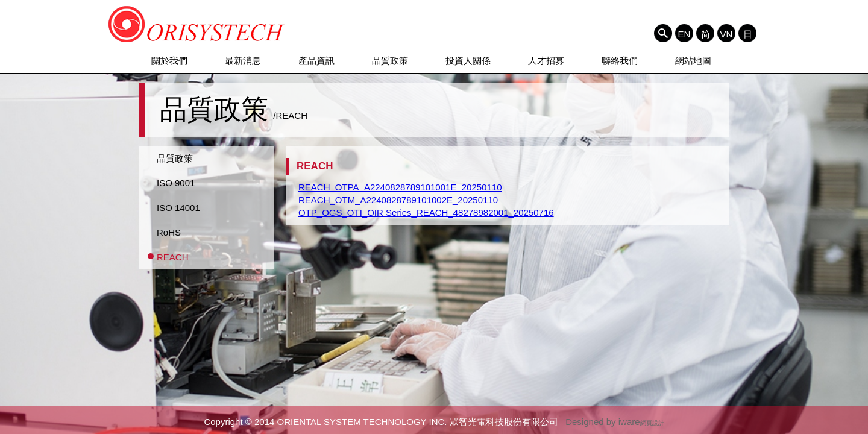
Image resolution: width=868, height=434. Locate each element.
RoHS (169, 232)
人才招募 (546, 61)
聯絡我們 (620, 61)
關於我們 (169, 61)
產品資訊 (316, 61)
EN (684, 34)
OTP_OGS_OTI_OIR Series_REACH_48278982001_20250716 (426, 212)
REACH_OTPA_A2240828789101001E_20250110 (400, 187)
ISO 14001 (178, 208)
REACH (173, 257)
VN (727, 34)
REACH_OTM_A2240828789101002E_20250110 (398, 200)
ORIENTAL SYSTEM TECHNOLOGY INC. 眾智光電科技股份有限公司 (197, 24)
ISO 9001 (176, 183)
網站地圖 (693, 61)
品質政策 (390, 61)
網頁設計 (652, 423)
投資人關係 (468, 61)
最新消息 (243, 61)
